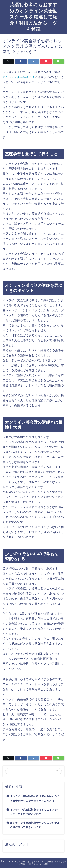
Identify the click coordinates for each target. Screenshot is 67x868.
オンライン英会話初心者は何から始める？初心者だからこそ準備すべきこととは (35, 799)
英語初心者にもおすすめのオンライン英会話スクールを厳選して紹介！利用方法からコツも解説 (34, 17)
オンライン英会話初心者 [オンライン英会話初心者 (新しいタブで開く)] (19, 77)
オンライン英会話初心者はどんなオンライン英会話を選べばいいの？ (35, 812)
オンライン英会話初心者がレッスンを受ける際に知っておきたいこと (35, 825)
